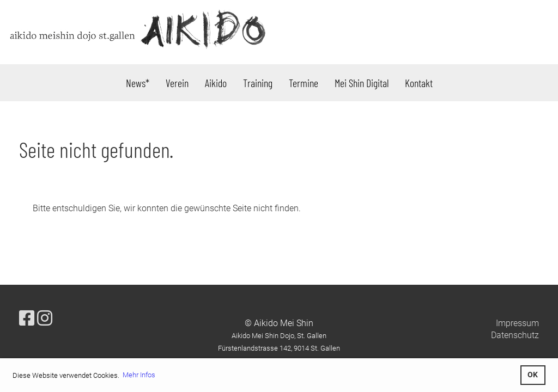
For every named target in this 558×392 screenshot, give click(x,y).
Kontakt (419, 83)
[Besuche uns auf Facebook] (27, 318)
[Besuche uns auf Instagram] (45, 318)
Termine (304, 83)
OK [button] (533, 375)
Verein (177, 83)
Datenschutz (515, 335)
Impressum (517, 323)
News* (138, 83)
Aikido (216, 83)
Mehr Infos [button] (139, 375)
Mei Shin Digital (362, 83)
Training (258, 83)
